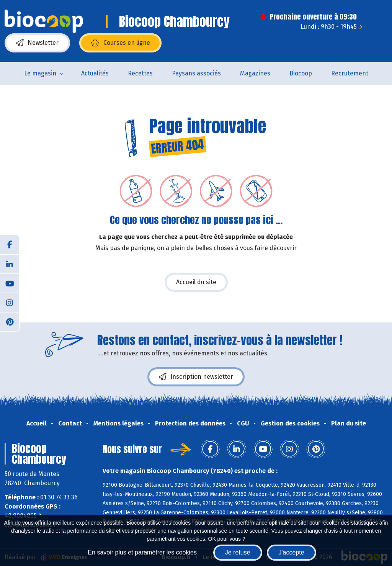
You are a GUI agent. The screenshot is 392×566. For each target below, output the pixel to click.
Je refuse (238, 552)
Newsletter (37, 43)
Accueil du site (196, 282)
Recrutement (350, 73)
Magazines (255, 73)
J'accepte (292, 552)
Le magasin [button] (40, 73)
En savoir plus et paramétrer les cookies (142, 552)
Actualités (95, 73)
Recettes (140, 73)
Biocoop (301, 73)
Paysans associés (196, 73)
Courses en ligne (120, 43)
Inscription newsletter (196, 377)
